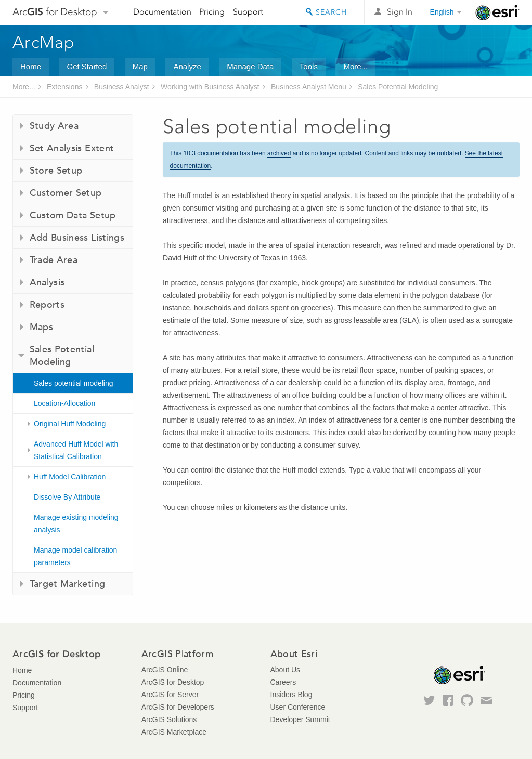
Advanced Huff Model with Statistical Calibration (76, 450)
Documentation (162, 12)
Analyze (187, 66)
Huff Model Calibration (70, 477)
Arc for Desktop (55, 12)
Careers (283, 682)
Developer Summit (300, 719)
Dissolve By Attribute (67, 497)
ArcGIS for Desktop (173, 682)
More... (355, 66)
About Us (286, 670)
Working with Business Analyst (210, 87)
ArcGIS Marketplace (174, 732)
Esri (497, 12)
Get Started (87, 66)
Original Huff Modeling (70, 424)
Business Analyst (122, 87)
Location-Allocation (64, 403)
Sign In (400, 12)
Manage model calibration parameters (75, 556)
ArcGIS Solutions (169, 719)
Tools (309, 66)
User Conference (298, 707)
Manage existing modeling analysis (76, 524)
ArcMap (44, 42)
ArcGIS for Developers (178, 707)
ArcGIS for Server (170, 695)
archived (279, 153)
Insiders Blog (291, 695)
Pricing (212, 12)
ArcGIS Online (165, 670)
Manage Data (250, 66)
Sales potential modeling (74, 383)
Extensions (64, 87)
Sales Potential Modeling (398, 87)
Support (248, 12)
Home (31, 66)
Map (140, 66)
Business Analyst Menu (309, 87)
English (442, 12)
